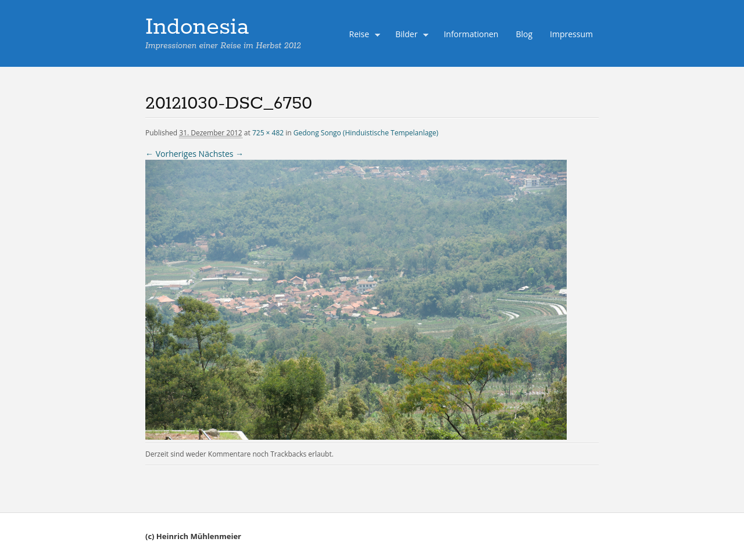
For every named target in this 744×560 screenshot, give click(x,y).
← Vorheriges (171, 154)
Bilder (409, 35)
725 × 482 (268, 133)
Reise (362, 35)
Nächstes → (221, 154)
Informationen (471, 34)
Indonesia (197, 27)
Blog (524, 34)
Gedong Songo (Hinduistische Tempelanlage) (366, 133)
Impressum (571, 34)
